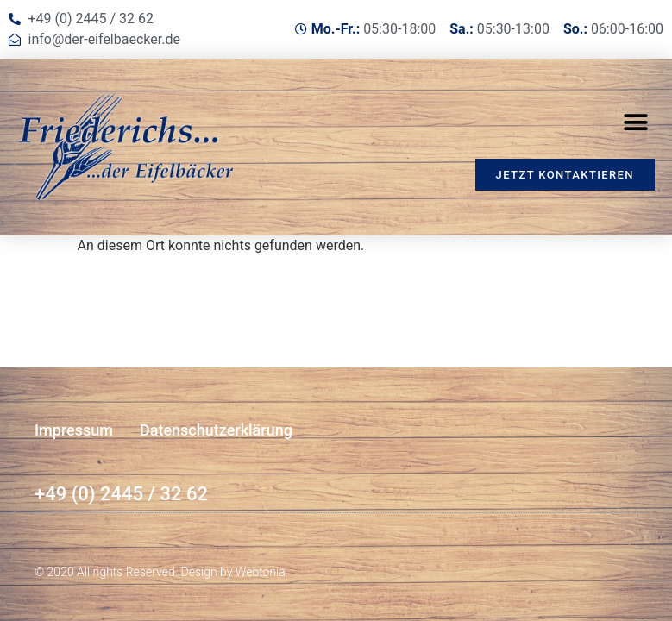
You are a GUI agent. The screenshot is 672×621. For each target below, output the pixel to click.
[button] (635, 122)
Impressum (74, 430)
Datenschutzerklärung (216, 430)
